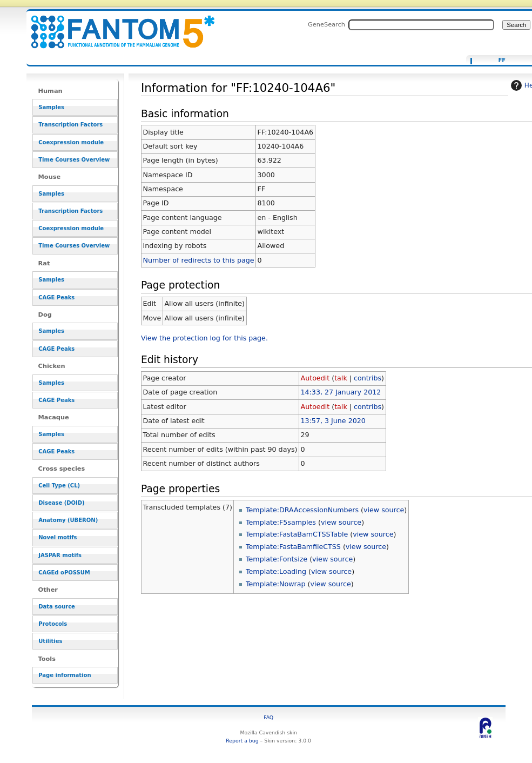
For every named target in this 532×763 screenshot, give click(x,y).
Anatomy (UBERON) (68, 520)
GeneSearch (326, 24)
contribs (368, 378)
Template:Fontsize (277, 559)
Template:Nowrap (276, 584)
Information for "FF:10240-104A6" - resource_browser (116, 26)
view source (384, 510)
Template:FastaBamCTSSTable (297, 534)
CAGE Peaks (56, 297)
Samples (51, 107)
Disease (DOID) (61, 503)
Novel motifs (58, 537)
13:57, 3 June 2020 (333, 421)
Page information (65, 675)
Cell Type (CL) (59, 486)
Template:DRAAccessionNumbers (302, 510)
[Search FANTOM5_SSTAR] (421, 25)
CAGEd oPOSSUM (64, 573)
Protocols (53, 624)
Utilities (50, 641)
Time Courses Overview (74, 160)
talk (341, 378)
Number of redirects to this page (198, 260)
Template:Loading (276, 571)
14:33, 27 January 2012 (341, 392)
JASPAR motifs (60, 555)
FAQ (268, 717)
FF (502, 61)
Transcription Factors (70, 125)
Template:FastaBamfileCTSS (293, 547)
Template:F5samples (281, 522)
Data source (57, 607)
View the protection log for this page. (204, 338)
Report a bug (242, 741)
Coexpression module (71, 142)
